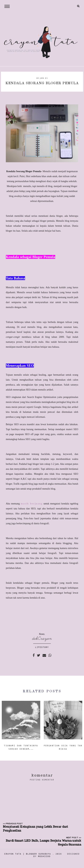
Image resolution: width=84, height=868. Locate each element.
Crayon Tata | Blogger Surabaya (28, 854)
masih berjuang (32, 504)
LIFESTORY (42, 647)
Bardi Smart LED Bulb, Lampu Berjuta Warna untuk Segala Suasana (43, 843)
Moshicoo (44, 856)
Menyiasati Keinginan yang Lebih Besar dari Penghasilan (35, 829)
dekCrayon (42, 638)
